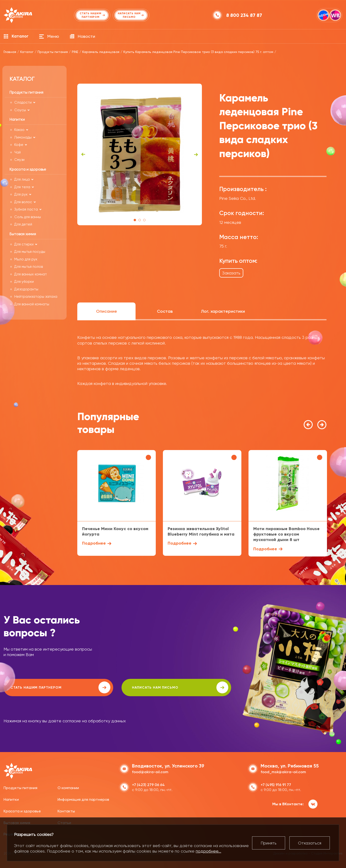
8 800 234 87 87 (245, 15)
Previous (83, 154)
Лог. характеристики (223, 311)
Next (196, 154)
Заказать (231, 273)
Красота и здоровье (22, 811)
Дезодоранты (26, 289)
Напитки (11, 799)
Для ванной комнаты (32, 304)
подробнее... (208, 851)
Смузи (19, 160)
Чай (17, 152)
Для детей (23, 224)
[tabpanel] (140, 154)
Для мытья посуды (30, 252)
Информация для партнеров (83, 799)
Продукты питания (20, 787)
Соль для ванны (28, 217)
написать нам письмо (138, 687)
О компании (68, 787)
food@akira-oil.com (150, 771)
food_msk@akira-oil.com (283, 771)
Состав (165, 311)
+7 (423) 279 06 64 (148, 784)
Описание (107, 311)
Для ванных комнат (31, 274)
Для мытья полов (29, 267)
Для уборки (24, 282)
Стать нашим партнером (46, 687)
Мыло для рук (26, 259)
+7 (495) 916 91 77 (276, 784)
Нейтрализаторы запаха (36, 297)
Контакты (66, 811)
